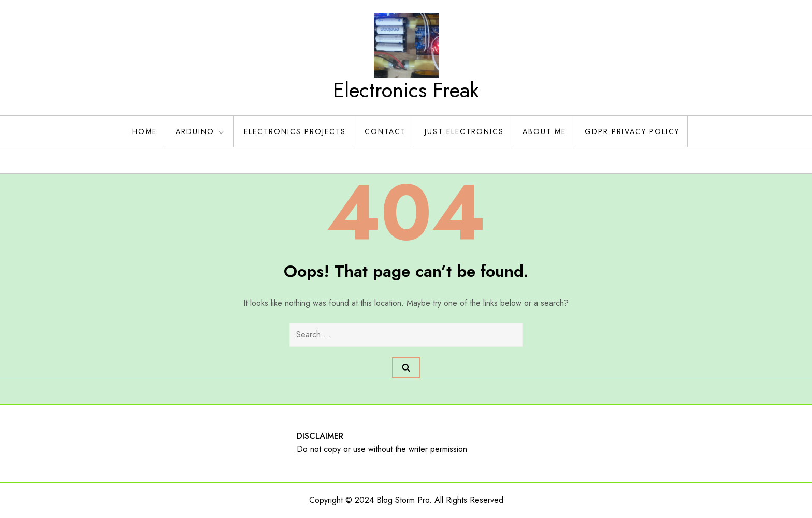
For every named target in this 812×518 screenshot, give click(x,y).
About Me (544, 131)
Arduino (200, 131)
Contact (385, 131)
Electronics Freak (406, 90)
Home (144, 131)
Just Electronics (464, 131)
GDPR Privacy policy (632, 131)
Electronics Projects (295, 131)
